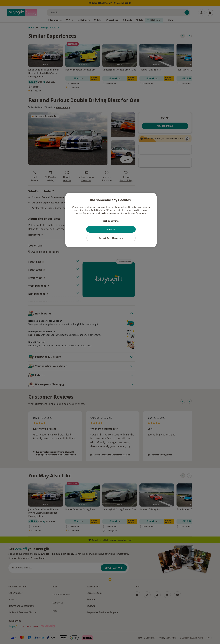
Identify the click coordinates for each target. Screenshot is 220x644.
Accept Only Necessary (111, 238)
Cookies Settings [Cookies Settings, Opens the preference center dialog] (111, 221)
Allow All (111, 229)
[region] (111, 220)
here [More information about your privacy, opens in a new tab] (144, 213)
